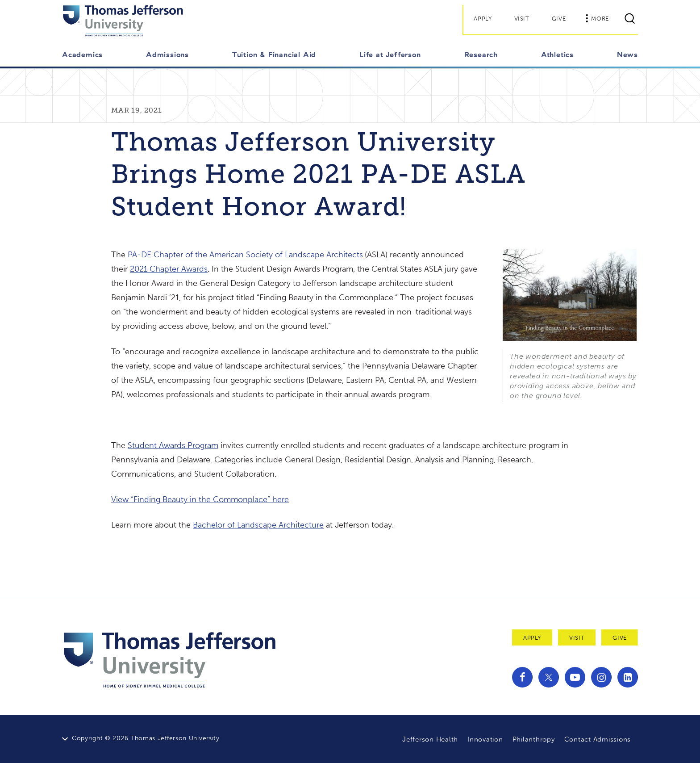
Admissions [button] (167, 54)
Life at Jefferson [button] (390, 54)
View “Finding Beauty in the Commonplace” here (200, 499)
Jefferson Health (430, 739)
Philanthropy (534, 739)
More (597, 18)
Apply (483, 19)
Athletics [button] (557, 54)
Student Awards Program (173, 445)
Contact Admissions (598, 739)
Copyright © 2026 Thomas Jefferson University (146, 738)
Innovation (485, 739)
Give (559, 19)
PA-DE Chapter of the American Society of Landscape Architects (245, 255)
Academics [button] (82, 54)
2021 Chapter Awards (169, 269)
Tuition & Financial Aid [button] (274, 54)
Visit (522, 19)
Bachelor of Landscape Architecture (258, 525)
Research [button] (481, 54)
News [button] (627, 54)
